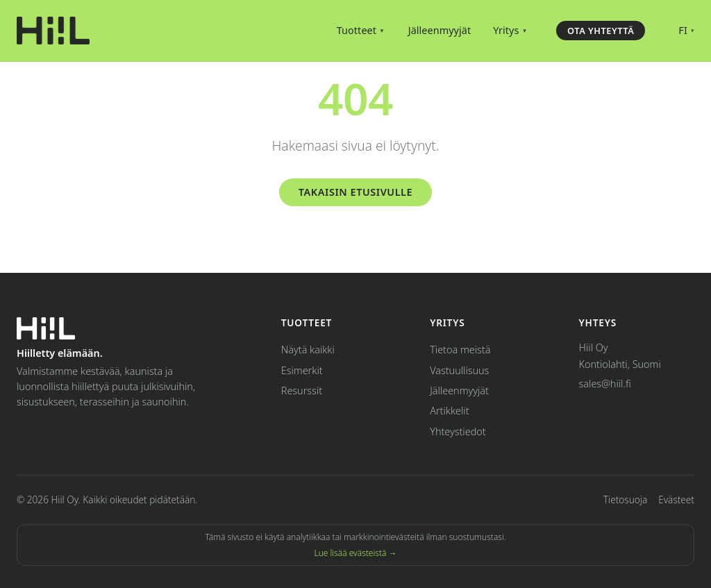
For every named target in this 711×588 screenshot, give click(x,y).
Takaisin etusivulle (355, 192)
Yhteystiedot (458, 431)
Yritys (510, 30)
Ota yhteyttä (601, 31)
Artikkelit (449, 411)
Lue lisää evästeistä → (355, 553)
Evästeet (676, 499)
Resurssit (302, 390)
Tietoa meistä (460, 350)
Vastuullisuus (459, 370)
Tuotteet (361, 30)
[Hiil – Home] (53, 31)
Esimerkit (302, 370)
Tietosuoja (625, 499)
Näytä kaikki (308, 350)
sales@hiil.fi (605, 384)
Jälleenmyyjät (440, 30)
